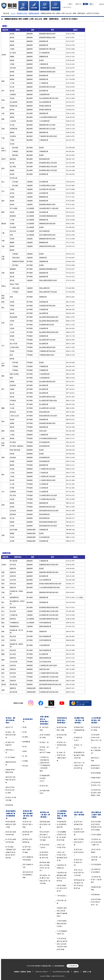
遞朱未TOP (9, 727)
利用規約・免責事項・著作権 (22, 972)
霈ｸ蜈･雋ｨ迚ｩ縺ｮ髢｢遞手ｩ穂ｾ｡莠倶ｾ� (79, 873)
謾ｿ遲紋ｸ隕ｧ (44, 742)
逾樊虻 (25, 751)
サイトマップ (67, 7)
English (102, 4)
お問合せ (76, 972)
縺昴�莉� (9, 805)
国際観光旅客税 (34, 13)
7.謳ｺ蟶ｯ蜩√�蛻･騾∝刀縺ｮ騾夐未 (96, 879)
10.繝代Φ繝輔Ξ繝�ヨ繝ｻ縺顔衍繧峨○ (62, 923)
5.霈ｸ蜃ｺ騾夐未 (96, 864)
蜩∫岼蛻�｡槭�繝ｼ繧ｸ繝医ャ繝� (45, 824)
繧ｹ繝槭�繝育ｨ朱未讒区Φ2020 (45, 778)
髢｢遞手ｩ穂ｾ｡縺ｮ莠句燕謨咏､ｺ (79, 852)
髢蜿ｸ (25, 756)
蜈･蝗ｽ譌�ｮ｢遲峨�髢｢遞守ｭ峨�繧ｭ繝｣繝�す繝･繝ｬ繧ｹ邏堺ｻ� (11, 852)
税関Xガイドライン (50, 707)
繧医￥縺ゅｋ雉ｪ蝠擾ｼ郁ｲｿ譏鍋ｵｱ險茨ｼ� (79, 765)
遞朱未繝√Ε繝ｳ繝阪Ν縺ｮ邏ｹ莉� (11, 780)
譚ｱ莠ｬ (25, 732)
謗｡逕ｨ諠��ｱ (10, 757)
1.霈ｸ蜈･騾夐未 (96, 834)
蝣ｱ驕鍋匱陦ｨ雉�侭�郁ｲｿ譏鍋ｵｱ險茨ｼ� (79, 755)
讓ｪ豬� (25, 737)
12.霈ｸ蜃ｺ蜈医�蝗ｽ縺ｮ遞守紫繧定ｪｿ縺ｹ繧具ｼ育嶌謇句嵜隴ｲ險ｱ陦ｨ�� (62, 944)
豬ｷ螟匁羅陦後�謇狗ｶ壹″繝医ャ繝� (11, 824)
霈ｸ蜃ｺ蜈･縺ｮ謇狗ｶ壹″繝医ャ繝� (28, 824)
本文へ (71, 4)
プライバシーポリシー (42, 972)
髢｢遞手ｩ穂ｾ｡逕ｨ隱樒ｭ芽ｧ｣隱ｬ (78, 862)
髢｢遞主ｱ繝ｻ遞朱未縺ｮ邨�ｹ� (11, 735)
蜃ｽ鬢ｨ (25, 727)
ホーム (13, 13)
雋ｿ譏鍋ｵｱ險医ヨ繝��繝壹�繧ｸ (79, 730)
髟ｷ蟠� (25, 761)
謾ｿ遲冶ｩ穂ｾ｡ (44, 786)
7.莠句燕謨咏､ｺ (62, 896)
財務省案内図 (73, 966)
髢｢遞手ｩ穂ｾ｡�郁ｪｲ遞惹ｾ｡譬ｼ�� (27, 849)
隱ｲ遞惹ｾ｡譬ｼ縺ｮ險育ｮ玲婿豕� (79, 832)
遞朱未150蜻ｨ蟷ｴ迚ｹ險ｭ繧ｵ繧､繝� (10, 790)
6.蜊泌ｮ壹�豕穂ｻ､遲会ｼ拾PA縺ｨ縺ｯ (62, 888)
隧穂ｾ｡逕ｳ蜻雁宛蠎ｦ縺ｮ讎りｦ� (79, 842)
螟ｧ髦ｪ (25, 746)
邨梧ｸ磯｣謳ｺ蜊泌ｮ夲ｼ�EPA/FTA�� (45, 750)
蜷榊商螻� (26, 742)
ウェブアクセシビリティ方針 (61, 972)
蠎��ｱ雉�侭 (96, 778)
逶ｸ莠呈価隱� (96, 773)
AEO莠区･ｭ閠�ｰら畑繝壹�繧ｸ (96, 750)
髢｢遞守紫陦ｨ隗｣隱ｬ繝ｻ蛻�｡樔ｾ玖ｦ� (44, 855)
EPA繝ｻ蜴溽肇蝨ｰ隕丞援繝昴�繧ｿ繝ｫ (62, 824)
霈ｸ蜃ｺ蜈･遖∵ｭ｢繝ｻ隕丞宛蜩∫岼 (62, 745)
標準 (85, 4)
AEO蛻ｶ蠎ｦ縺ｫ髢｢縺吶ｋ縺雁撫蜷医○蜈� (96, 793)
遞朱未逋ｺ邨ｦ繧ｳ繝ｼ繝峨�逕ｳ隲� (28, 875)
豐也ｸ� (25, 766)
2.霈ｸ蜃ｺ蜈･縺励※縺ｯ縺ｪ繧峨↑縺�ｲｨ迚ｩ (96, 842)
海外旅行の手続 (22, 13)
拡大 (91, 4)
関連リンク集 (87, 972)
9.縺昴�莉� (95, 894)
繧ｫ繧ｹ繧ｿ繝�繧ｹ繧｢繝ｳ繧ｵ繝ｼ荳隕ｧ (96, 902)
